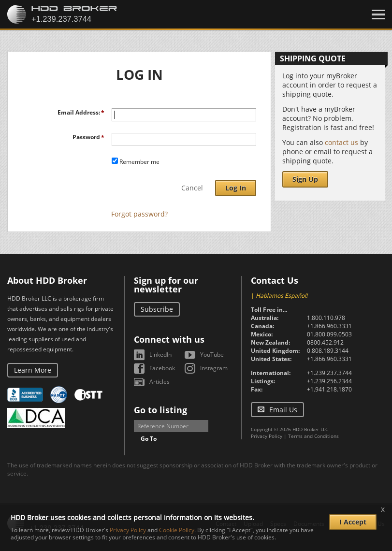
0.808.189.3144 (328, 351)
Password (86, 137)
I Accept (353, 522)
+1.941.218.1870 (329, 389)
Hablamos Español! (282, 296)
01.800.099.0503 (329, 334)
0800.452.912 (325, 342)
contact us (341, 142)
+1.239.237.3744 (329, 373)
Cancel (192, 188)
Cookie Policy (177, 530)
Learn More (33, 370)
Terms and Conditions (313, 436)
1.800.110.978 (326, 318)
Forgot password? (139, 214)
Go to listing (160, 410)
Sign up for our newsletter (166, 285)
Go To (149, 439)
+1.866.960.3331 (329, 326)
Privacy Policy (267, 436)
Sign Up (305, 179)
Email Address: (79, 112)
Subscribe (157, 309)
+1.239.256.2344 (329, 381)
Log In (236, 188)
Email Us (283, 410)
